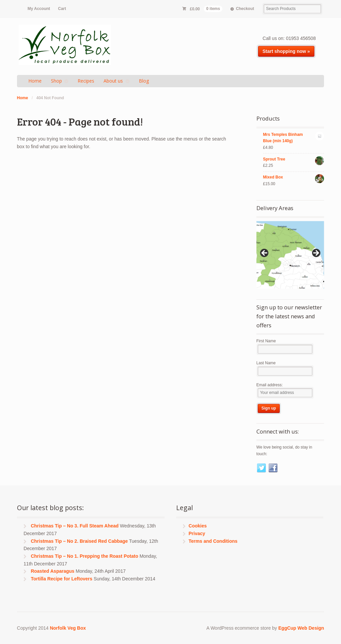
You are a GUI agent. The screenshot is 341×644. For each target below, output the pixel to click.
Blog (144, 81)
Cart (62, 9)
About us (113, 81)
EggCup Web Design (301, 628)
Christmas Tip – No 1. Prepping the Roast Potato (84, 556)
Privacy (197, 533)
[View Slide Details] (290, 255)
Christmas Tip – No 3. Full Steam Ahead (75, 526)
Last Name (266, 363)
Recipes (86, 81)
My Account (39, 9)
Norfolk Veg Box (68, 628)
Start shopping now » (286, 51)
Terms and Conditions (213, 541)
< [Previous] (265, 253)
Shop (56, 81)
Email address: (270, 385)
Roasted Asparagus (52, 571)
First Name (266, 341)
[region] (290, 255)
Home (35, 81)
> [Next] (316, 253)
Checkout (245, 9)
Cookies (197, 526)
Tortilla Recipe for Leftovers (61, 579)
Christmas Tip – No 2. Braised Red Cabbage (79, 541)
